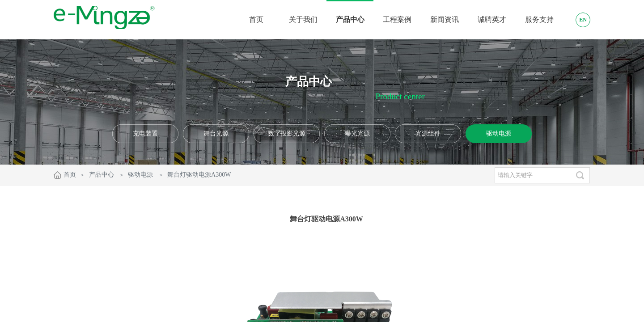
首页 (70, 175)
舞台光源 (216, 133)
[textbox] (532, 175)
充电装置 (145, 133)
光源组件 (428, 133)
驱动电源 (499, 133)
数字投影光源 (287, 133)
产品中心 (102, 175)
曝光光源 (357, 133)
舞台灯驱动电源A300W (199, 175)
